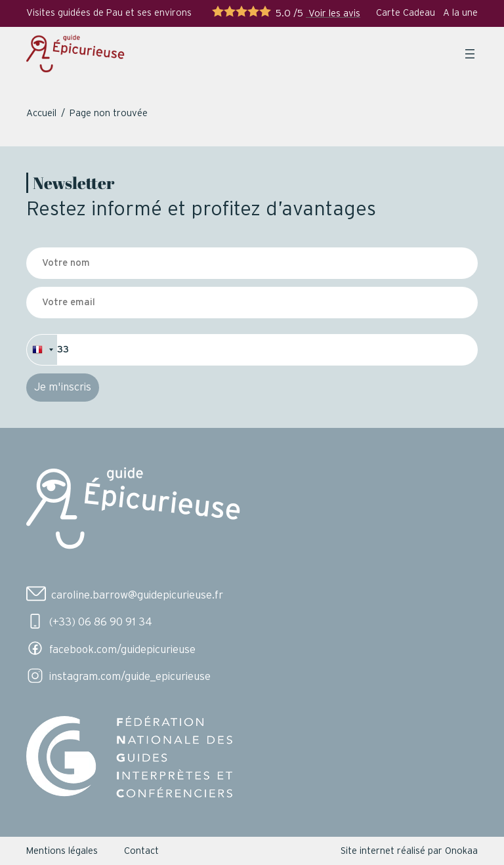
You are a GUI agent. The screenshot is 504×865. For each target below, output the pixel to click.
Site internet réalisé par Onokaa (409, 851)
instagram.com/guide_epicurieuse (130, 677)
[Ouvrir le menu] (470, 54)
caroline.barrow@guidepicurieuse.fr (137, 595)
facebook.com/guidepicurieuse (122, 650)
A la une (460, 13)
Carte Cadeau (406, 13)
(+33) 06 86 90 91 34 (101, 622)
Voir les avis (333, 13)
